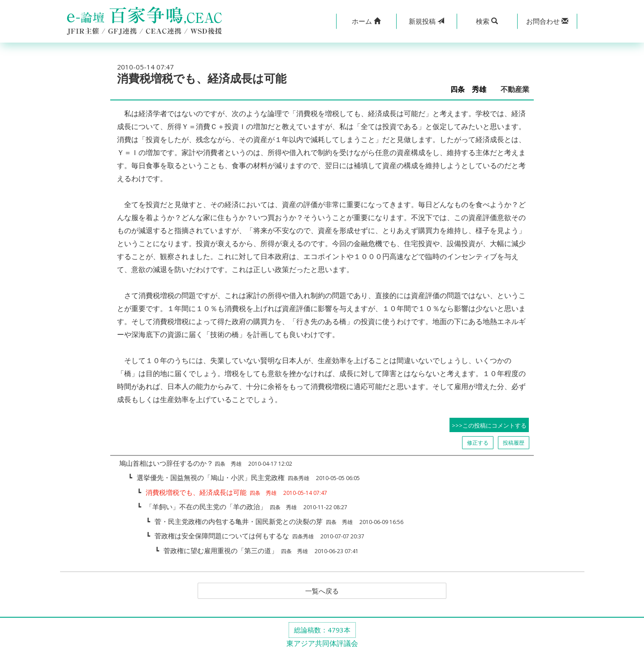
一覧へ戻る (322, 591)
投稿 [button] (426, 21)
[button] (366, 21)
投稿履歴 (514, 443)
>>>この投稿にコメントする (489, 425)
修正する (478, 443)
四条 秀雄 (472, 89)
